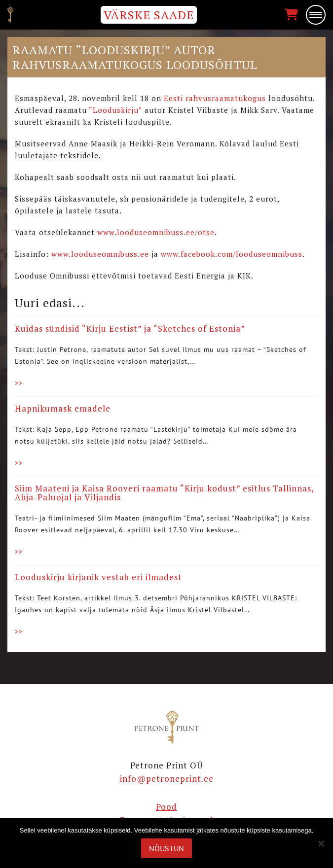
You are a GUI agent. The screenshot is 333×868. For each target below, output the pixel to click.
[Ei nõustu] (321, 843)
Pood (166, 807)
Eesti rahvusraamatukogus (215, 98)
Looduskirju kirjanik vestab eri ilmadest (98, 577)
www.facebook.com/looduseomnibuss (232, 254)
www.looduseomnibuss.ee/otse (156, 232)
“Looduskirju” (115, 110)
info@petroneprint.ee (167, 779)
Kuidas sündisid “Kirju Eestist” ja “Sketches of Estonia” (130, 329)
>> (19, 383)
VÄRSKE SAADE (149, 15)
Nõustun (166, 848)
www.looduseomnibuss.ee (100, 254)
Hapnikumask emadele (63, 408)
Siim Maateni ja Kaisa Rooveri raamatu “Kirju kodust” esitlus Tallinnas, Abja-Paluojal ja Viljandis (164, 493)
